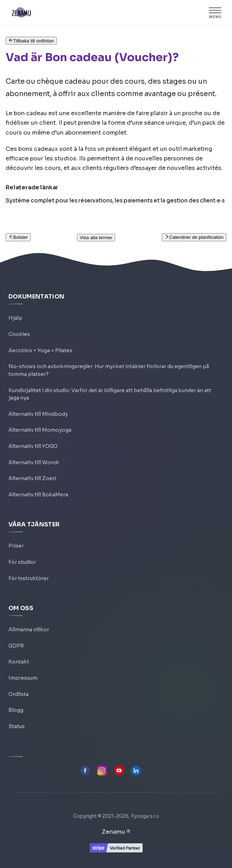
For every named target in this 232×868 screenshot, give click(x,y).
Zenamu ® (116, 832)
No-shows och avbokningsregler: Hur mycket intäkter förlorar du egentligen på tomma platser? (109, 370)
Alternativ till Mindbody (38, 414)
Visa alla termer (96, 238)
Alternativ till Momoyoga (40, 430)
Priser (16, 546)
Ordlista (19, 694)
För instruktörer (29, 578)
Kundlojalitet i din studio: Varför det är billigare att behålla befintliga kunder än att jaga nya (110, 394)
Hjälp (15, 318)
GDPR (16, 646)
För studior (22, 562)
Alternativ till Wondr (34, 462)
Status (17, 726)
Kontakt (19, 662)
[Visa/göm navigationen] (215, 12)
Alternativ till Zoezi (32, 478)
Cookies (19, 334)
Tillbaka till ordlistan (31, 41)
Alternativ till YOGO (33, 446)
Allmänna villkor (29, 630)
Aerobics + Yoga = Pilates (40, 350)
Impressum (23, 678)
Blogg (16, 710)
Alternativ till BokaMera (38, 495)
